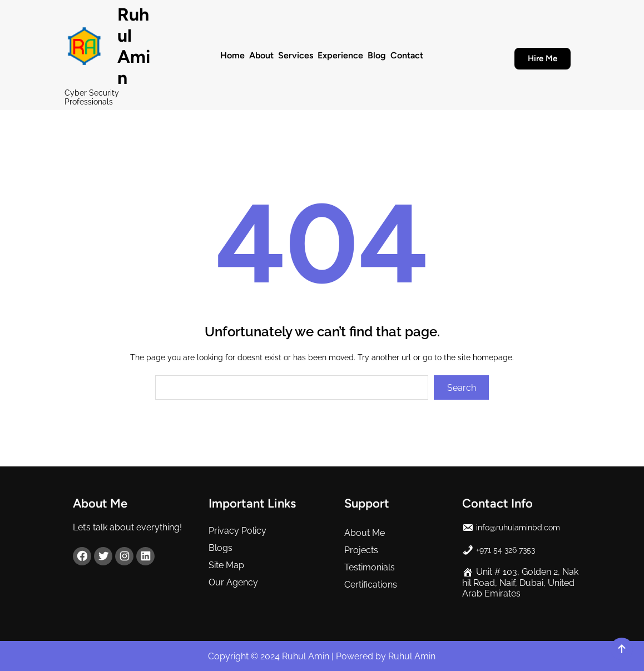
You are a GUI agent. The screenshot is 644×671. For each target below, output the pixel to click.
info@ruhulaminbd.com (518, 528)
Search (462, 388)
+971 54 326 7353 (506, 550)
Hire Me (543, 58)
